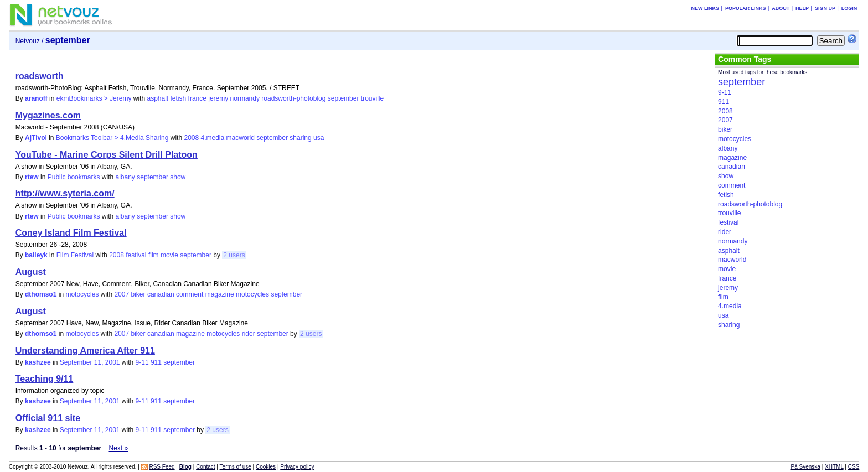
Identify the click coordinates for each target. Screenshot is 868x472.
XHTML (834, 467)
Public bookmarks (74, 177)
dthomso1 (41, 294)
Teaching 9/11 (45, 379)
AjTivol (36, 138)
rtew (32, 177)
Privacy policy (297, 467)
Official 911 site (48, 418)
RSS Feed (162, 467)
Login (849, 8)
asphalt (157, 98)
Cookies (266, 467)
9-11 (142, 362)
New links (706, 8)
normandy (245, 98)
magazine (220, 294)
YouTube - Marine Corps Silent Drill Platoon (107, 155)
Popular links (746, 8)
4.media (213, 138)
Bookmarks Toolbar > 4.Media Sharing (112, 138)
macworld (241, 138)
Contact (205, 467)
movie (169, 255)
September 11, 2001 (90, 362)
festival (136, 255)
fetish (179, 98)
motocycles (82, 294)
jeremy (218, 98)
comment (190, 294)
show (178, 177)
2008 (191, 138)
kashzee (38, 362)
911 (156, 362)
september (343, 98)
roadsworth (40, 76)
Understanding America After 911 (85, 351)
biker (138, 294)
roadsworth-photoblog (293, 98)
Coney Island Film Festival (71, 233)
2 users (234, 255)
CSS (854, 467)
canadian (161, 294)
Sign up (825, 8)
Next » (118, 448)
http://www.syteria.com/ (65, 193)
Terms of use (236, 467)
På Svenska (806, 467)
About (781, 8)
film (154, 255)
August (31, 272)
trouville (372, 98)
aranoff (36, 98)
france (197, 98)
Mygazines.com (48, 115)
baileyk (36, 255)
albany (125, 177)
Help (802, 8)
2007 (122, 294)
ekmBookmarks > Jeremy (94, 98)
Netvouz (28, 41)
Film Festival (75, 255)
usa (319, 138)
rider (249, 334)
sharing (300, 138)
